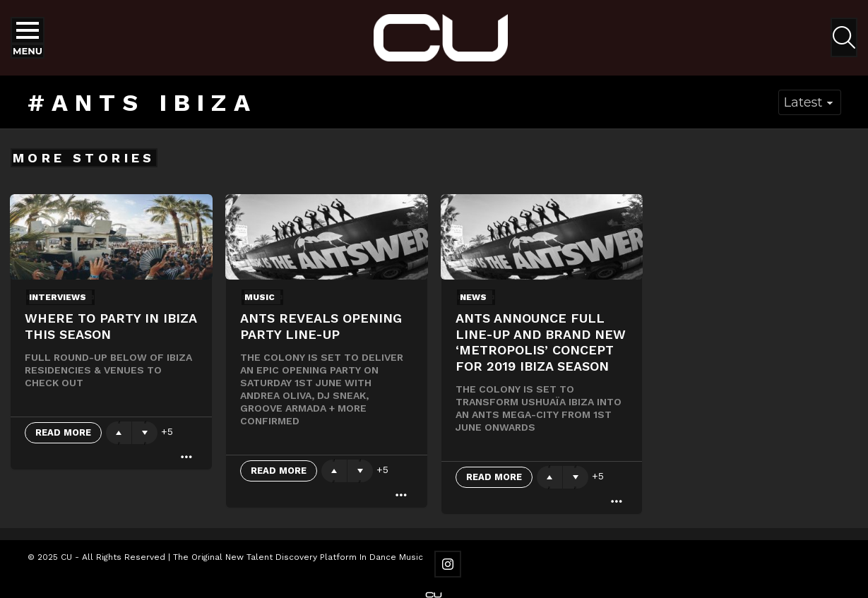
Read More (63, 432)
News (473, 297)
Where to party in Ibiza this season (111, 326)
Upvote (119, 433)
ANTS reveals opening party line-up (321, 326)
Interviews (58, 297)
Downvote (145, 433)
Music (260, 297)
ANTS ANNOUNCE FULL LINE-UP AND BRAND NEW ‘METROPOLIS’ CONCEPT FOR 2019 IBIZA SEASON (541, 342)
